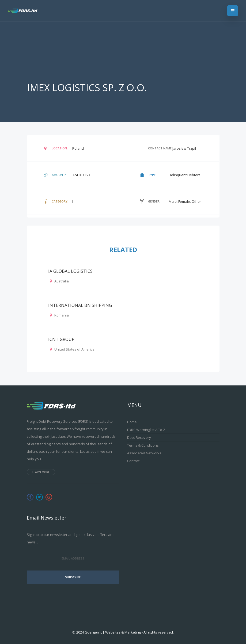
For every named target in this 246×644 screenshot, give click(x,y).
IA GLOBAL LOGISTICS (70, 271)
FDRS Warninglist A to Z (146, 430)
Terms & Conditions (143, 445)
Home (132, 422)
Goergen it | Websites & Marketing (113, 632)
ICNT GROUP (61, 339)
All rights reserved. (159, 632)
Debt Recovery (139, 437)
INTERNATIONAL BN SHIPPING (80, 305)
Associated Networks (144, 453)
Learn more (41, 472)
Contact (133, 461)
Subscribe (73, 577)
